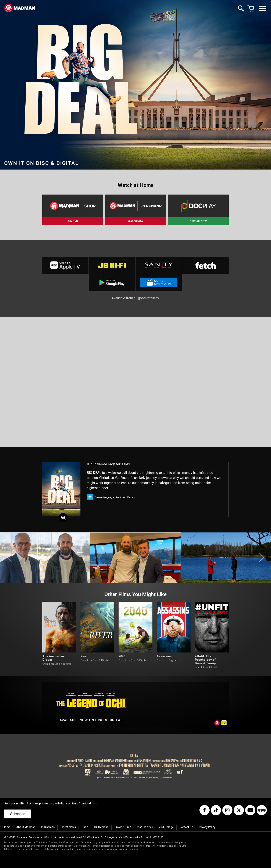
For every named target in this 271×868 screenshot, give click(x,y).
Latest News (68, 827)
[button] (9, 558)
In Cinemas (48, 827)
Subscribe (18, 814)
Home (7, 827)
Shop (85, 827)
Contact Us (186, 827)
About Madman (26, 827)
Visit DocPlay (145, 827)
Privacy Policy (207, 827)
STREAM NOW (198, 221)
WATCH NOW (136, 221)
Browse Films (123, 827)
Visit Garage (166, 827)
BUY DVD (73, 221)
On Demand (101, 827)
